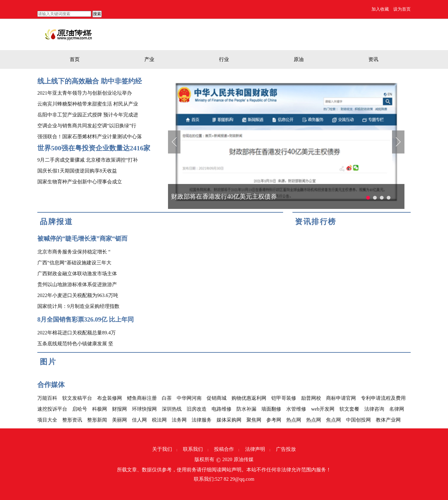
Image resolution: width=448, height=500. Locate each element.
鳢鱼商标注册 (142, 398)
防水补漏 (246, 409)
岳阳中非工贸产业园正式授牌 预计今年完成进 (88, 115)
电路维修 (222, 409)
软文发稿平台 (77, 398)
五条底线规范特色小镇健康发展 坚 (75, 344)
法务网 (179, 420)
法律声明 (255, 449)
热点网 (294, 420)
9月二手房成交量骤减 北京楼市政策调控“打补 (88, 160)
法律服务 (202, 420)
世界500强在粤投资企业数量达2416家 (94, 148)
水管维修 (296, 409)
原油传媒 (244, 459)
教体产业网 (388, 420)
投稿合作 (224, 449)
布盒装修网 (110, 398)
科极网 (100, 409)
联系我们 (193, 449)
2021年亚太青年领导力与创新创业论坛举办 (85, 93)
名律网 (397, 409)
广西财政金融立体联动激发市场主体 (77, 274)
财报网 (119, 409)
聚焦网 (254, 420)
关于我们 (162, 449)
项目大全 (47, 420)
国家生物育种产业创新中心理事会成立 (80, 182)
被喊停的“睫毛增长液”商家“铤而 (82, 238)
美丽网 (119, 420)
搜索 (97, 14)
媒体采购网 (229, 420)
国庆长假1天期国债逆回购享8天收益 (77, 171)
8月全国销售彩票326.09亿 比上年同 (86, 319)
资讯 (373, 59)
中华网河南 (189, 398)
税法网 (159, 420)
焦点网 (334, 420)
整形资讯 (72, 420)
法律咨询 (374, 409)
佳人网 (139, 420)
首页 (75, 59)
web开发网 (323, 409)
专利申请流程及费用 (383, 398)
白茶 (167, 398)
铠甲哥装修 (284, 398)
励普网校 (311, 398)
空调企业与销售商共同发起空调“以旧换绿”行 (87, 126)
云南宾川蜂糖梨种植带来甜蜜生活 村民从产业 (88, 104)
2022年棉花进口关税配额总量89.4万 (77, 333)
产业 (149, 59)
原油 (299, 59)
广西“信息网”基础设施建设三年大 (74, 263)
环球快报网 (144, 409)
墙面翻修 (271, 409)
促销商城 (217, 398)
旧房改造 (197, 409)
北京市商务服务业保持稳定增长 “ (74, 252)
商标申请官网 (341, 398)
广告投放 (286, 449)
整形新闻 (97, 420)
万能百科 (47, 398)
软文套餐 (349, 409)
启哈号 (80, 409)
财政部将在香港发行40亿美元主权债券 (224, 196)
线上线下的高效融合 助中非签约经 (90, 81)
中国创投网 (358, 420)
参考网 (274, 420)
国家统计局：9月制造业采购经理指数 (78, 306)
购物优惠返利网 (249, 398)
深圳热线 (172, 409)
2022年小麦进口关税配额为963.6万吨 (78, 295)
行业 (224, 59)
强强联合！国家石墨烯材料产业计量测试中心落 (90, 137)
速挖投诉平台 (52, 409)
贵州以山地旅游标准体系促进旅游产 (77, 284)
